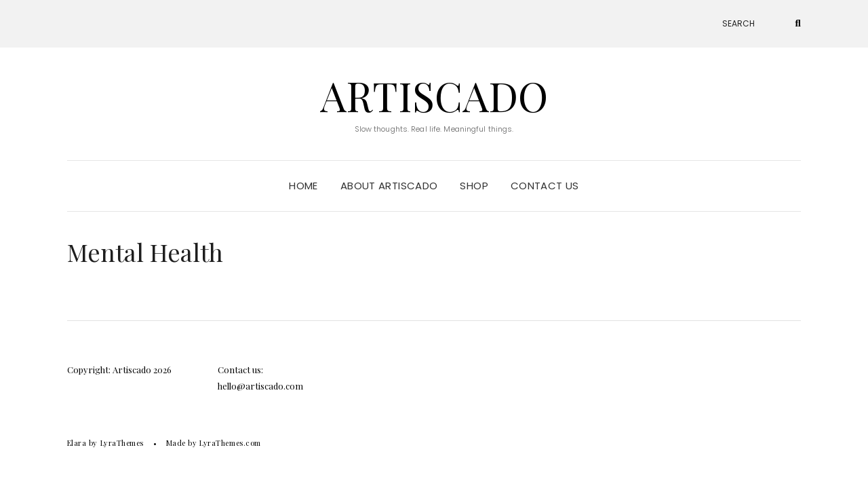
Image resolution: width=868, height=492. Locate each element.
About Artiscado (389, 186)
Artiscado (434, 95)
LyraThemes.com (230, 443)
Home (303, 186)
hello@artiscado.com (260, 386)
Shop (474, 186)
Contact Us (545, 186)
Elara (77, 443)
